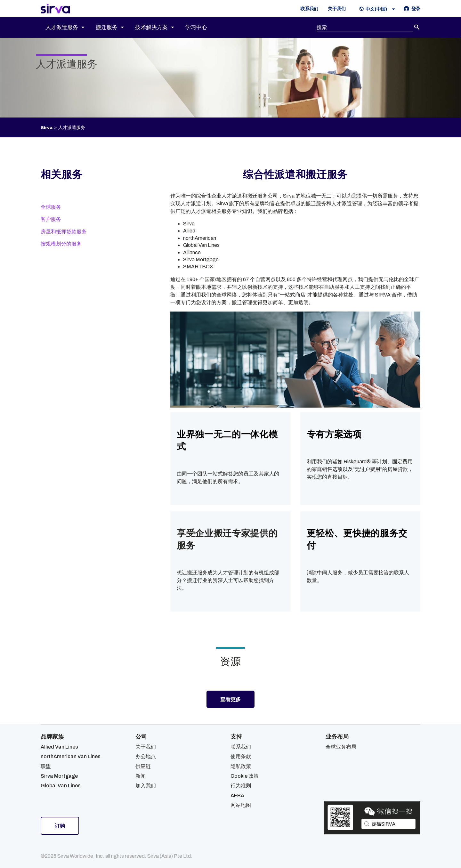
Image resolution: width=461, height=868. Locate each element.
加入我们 (146, 786)
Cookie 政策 (245, 776)
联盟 (46, 766)
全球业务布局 (341, 747)
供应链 (143, 766)
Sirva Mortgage (59, 776)
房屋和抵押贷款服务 (64, 232)
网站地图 (241, 805)
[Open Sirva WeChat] (372, 818)
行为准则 (241, 786)
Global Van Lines (61, 786)
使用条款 (241, 756)
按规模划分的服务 (61, 244)
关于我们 (146, 747)
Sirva (47, 128)
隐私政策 (241, 766)
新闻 (141, 776)
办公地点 (146, 756)
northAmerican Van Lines (71, 756)
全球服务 (51, 207)
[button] (378, 9)
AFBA (237, 795)
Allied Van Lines (59, 747)
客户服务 (51, 219)
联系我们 (241, 747)
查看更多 (230, 699)
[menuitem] (71, 28)
